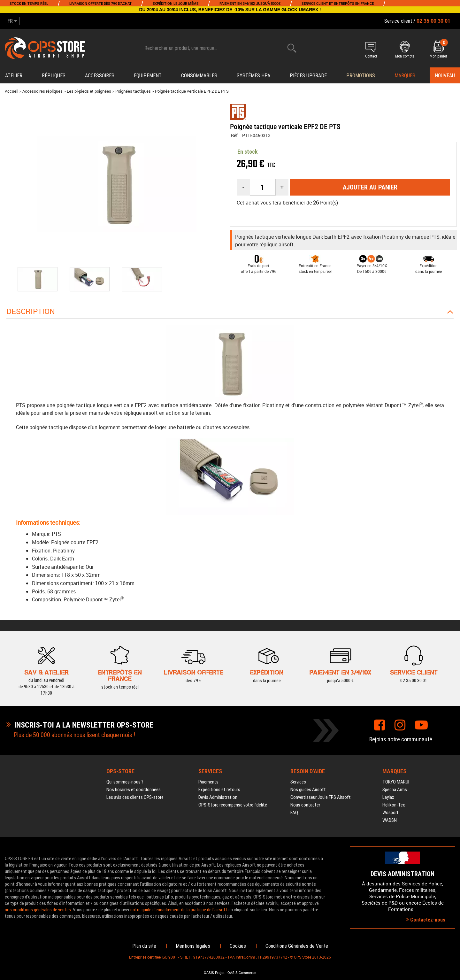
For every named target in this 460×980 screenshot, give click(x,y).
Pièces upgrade (308, 76)
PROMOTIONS (361, 76)
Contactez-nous (426, 920)
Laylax (388, 797)
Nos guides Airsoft (308, 790)
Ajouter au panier (370, 187)
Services (298, 782)
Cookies (238, 946)
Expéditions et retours (219, 790)
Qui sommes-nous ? (125, 782)
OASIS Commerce (242, 973)
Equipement (148, 76)
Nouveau (445, 76)
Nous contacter (305, 805)
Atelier (14, 76)
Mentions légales (193, 946)
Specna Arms (395, 790)
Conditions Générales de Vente (297, 946)
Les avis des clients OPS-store (135, 797)
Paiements (208, 782)
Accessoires (100, 76)
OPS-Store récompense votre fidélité (233, 805)
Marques (405, 76)
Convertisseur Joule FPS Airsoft (321, 797)
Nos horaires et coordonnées (134, 790)
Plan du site (144, 946)
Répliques (54, 76)
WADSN (390, 820)
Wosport (391, 813)
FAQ (294, 813)
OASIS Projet (214, 973)
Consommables (199, 76)
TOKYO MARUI (396, 782)
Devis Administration (218, 797)
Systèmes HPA (253, 76)
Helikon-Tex (394, 805)
